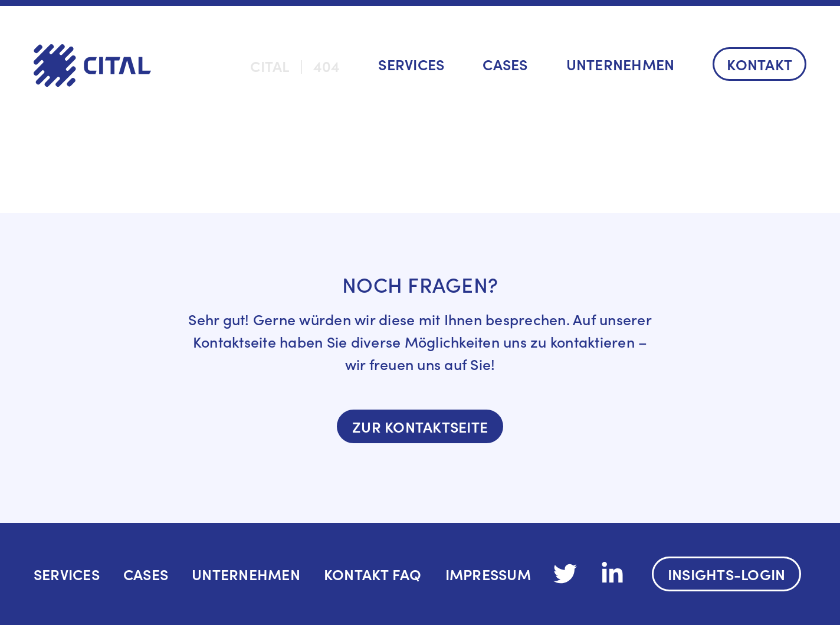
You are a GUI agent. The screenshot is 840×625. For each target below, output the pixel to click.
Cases (505, 64)
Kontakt (759, 64)
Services (411, 64)
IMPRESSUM (488, 574)
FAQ (407, 574)
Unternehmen (621, 64)
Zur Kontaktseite (420, 426)
